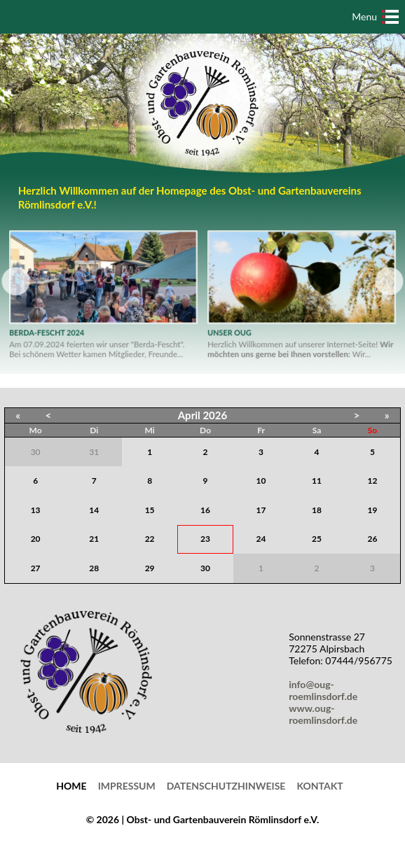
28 (94, 568)
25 (317, 539)
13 (36, 510)
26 (373, 539)
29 (150, 568)
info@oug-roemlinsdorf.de (325, 690)
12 (373, 481)
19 (373, 510)
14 (94, 510)
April (189, 415)
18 (317, 510)
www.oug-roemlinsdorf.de (325, 714)
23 (205, 539)
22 (150, 539)
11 (317, 481)
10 (261, 481)
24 (261, 539)
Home (71, 786)
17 (261, 510)
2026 (215, 415)
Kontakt (320, 786)
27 (36, 568)
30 (205, 568)
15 (150, 510)
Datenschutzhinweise (226, 786)
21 (94, 539)
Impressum (127, 786)
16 (205, 510)
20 (36, 539)
